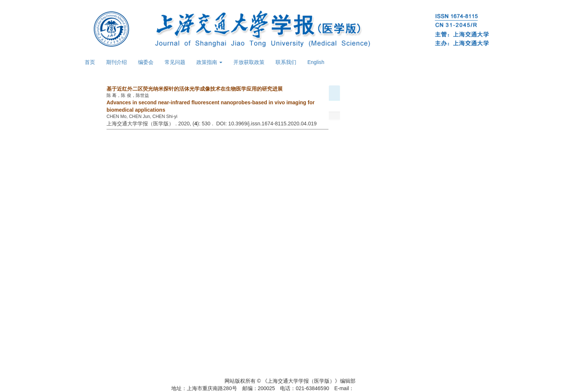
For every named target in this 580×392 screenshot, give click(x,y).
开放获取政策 (249, 62)
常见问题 (175, 62)
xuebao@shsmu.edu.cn (381, 388)
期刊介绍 (117, 62)
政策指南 (209, 62)
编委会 (146, 62)
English (316, 62)
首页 (90, 62)
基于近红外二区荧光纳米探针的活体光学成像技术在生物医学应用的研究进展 (195, 89)
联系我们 (286, 62)
